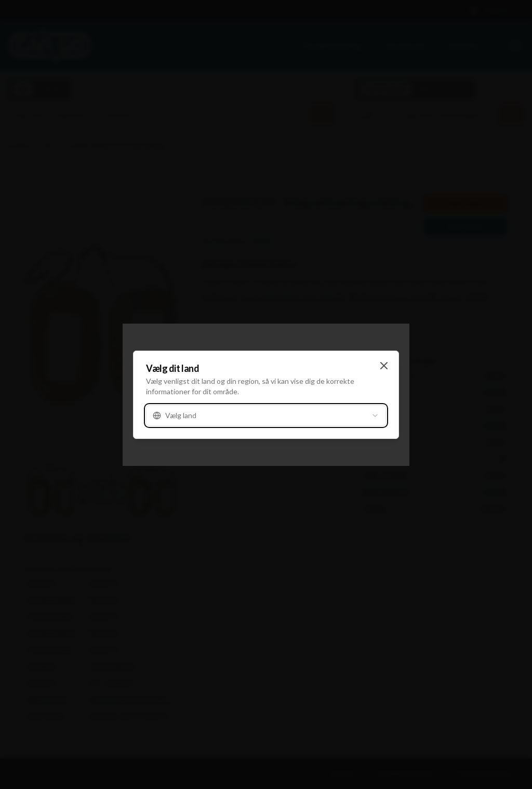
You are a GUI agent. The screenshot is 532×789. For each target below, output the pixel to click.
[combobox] (266, 416)
